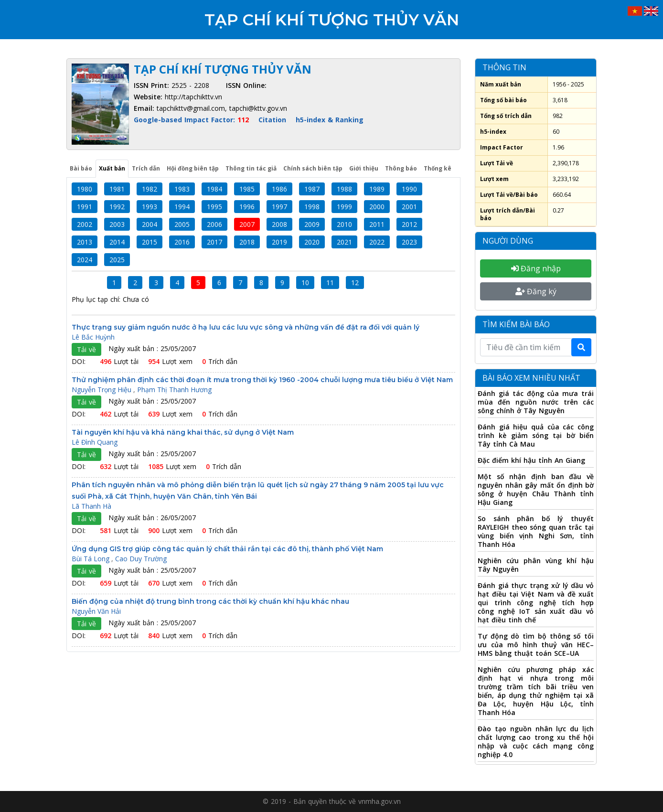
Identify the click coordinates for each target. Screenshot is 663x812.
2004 (150, 224)
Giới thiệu (364, 168)
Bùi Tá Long (91, 559)
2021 (344, 242)
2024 (85, 260)
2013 (85, 242)
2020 (312, 242)
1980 (85, 189)
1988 (344, 189)
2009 (312, 224)
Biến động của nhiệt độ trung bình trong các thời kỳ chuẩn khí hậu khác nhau (210, 601)
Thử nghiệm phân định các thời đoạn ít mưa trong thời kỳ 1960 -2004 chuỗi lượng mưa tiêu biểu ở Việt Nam (262, 380)
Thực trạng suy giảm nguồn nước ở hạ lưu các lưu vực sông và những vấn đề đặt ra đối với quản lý (246, 327)
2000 (377, 207)
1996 (247, 207)
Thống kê (438, 168)
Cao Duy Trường (141, 559)
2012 (409, 224)
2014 (117, 242)
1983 (182, 189)
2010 (344, 224)
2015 (150, 242)
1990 (409, 189)
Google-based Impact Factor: (192, 120)
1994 (182, 207)
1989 (377, 189)
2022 (377, 242)
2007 (247, 224)
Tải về (86, 349)
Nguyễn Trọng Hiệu (102, 390)
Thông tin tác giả (251, 168)
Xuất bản (112, 168)
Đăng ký (536, 291)
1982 (150, 189)
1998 (312, 207)
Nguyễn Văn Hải (96, 611)
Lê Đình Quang (95, 442)
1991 (85, 207)
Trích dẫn (146, 168)
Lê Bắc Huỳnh (93, 337)
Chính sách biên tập (313, 168)
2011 (377, 224)
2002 (85, 224)
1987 (312, 189)
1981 (117, 189)
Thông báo (401, 168)
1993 (150, 207)
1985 (247, 189)
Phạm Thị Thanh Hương (174, 390)
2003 (117, 224)
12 (355, 283)
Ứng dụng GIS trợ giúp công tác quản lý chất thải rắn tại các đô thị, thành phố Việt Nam (227, 549)
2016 (182, 242)
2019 (279, 242)
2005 (182, 224)
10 (305, 283)
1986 (279, 189)
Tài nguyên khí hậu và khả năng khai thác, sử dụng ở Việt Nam (183, 432)
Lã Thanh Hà (91, 506)
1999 (344, 207)
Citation (272, 120)
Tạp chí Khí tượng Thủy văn (332, 20)
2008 (279, 224)
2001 (409, 207)
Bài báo (81, 168)
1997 (279, 207)
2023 (409, 242)
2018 (247, 242)
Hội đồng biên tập (193, 168)
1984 (214, 189)
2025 (117, 260)
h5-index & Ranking (330, 120)
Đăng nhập (536, 268)
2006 (214, 224)
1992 (117, 207)
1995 (214, 207)
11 (330, 283)
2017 (214, 242)
